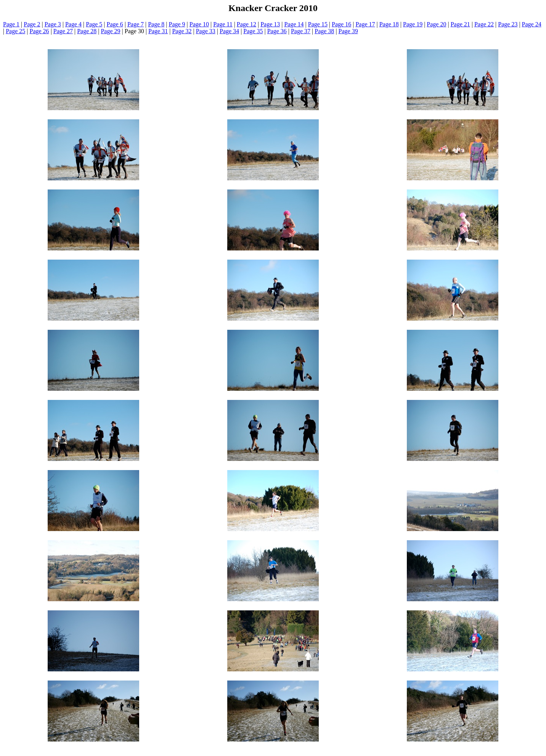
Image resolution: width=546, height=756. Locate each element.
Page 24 (532, 24)
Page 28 (87, 31)
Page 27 (63, 31)
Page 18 (389, 24)
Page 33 (206, 31)
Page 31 (158, 31)
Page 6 (115, 24)
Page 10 (199, 24)
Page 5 (94, 24)
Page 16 (341, 24)
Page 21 (460, 24)
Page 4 (73, 24)
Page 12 (247, 24)
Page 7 (136, 24)
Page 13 (270, 24)
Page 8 (156, 24)
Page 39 (348, 31)
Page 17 (365, 24)
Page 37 (301, 31)
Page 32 (182, 31)
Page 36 (277, 31)
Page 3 (53, 24)
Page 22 (484, 24)
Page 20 (436, 24)
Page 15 (318, 24)
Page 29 (110, 31)
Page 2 (32, 24)
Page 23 (508, 24)
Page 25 (15, 31)
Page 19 (413, 24)
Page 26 (39, 31)
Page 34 (229, 31)
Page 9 (177, 24)
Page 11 (223, 24)
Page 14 (294, 24)
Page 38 (324, 31)
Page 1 (11, 24)
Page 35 (253, 31)
